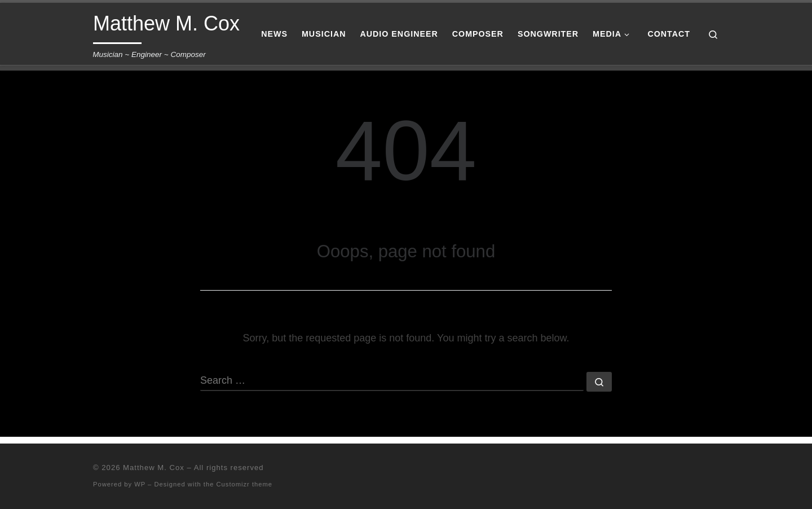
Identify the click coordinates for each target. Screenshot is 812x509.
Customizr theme (245, 484)
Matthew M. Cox (154, 468)
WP (140, 484)
